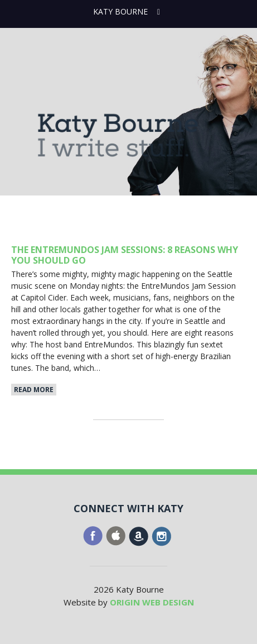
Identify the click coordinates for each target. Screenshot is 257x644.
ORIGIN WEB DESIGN (152, 602)
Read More (34, 390)
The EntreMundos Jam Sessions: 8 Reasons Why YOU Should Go (125, 255)
